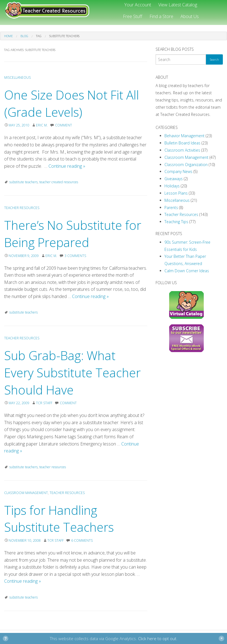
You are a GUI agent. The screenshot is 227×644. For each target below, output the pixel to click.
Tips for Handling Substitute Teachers (59, 519)
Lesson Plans (176, 193)
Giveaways (174, 179)
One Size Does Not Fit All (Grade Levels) (72, 103)
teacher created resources (59, 182)
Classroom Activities (182, 150)
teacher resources (53, 467)
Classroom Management (26, 493)
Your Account (138, 5)
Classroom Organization (186, 165)
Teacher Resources (22, 208)
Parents (171, 208)
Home (8, 36)
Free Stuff (133, 16)
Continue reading (67, 166)
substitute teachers (24, 182)
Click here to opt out (157, 638)
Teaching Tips (176, 222)
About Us (190, 16)
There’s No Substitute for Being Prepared (73, 234)
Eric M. (42, 125)
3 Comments (75, 256)
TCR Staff (44, 403)
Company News (178, 171)
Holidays (172, 186)
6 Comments (82, 540)
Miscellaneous (17, 77)
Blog (24, 36)
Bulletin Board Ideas (182, 143)
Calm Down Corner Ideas (187, 271)
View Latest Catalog (178, 5)
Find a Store (161, 16)
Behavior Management (185, 136)
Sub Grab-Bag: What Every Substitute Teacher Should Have (72, 372)
